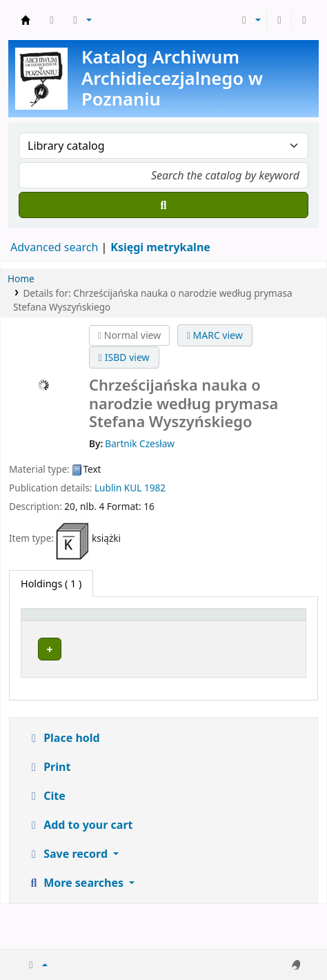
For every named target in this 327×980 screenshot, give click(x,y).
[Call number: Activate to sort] (215, 629)
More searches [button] (77, 928)
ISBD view (124, 357)
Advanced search (54, 247)
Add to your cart (80, 870)
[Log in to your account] (279, 20)
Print (49, 812)
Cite (46, 841)
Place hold (63, 783)
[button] (52, 20)
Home (21, 278)
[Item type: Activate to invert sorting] (48, 629)
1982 (155, 488)
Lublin (108, 488)
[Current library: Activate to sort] (128, 629)
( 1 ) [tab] (51, 584)
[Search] (163, 205)
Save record (69, 899)
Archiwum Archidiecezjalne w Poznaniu (26, 20)
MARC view (215, 335)
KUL (133, 488)
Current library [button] (117, 637)
